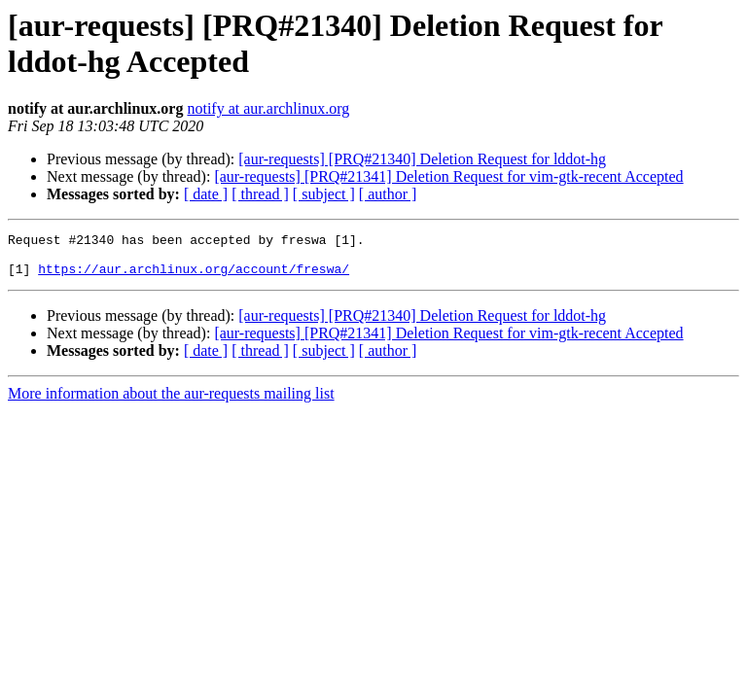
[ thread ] (260, 194)
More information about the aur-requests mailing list (171, 402)
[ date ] (206, 194)
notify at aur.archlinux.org (268, 108)
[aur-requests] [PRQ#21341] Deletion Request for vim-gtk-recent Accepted (448, 176)
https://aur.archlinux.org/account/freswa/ (194, 277)
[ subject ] (324, 194)
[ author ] (388, 194)
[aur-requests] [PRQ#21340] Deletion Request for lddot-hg (422, 159)
